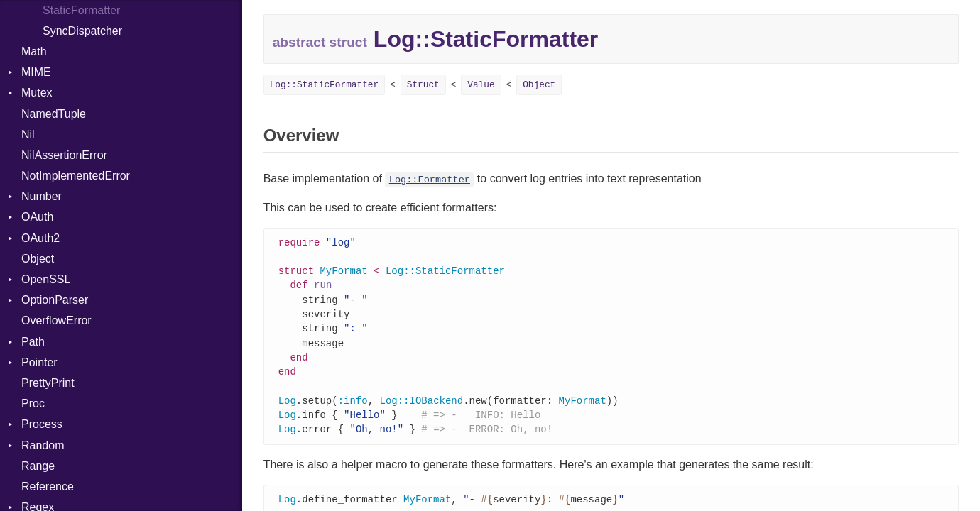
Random (43, 445)
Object (38, 259)
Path (33, 342)
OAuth (37, 217)
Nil (28, 134)
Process (42, 424)
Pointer (39, 362)
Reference (48, 487)
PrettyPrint (48, 383)
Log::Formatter (430, 180)
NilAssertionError (64, 155)
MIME (36, 72)
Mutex (37, 93)
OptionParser (55, 300)
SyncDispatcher (82, 31)
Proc (33, 403)
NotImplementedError (76, 176)
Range (38, 466)
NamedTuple (54, 114)
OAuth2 (40, 238)
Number (42, 196)
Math (34, 51)
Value (481, 85)
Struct (423, 85)
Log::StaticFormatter (325, 85)
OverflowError (56, 320)
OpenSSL (46, 279)
